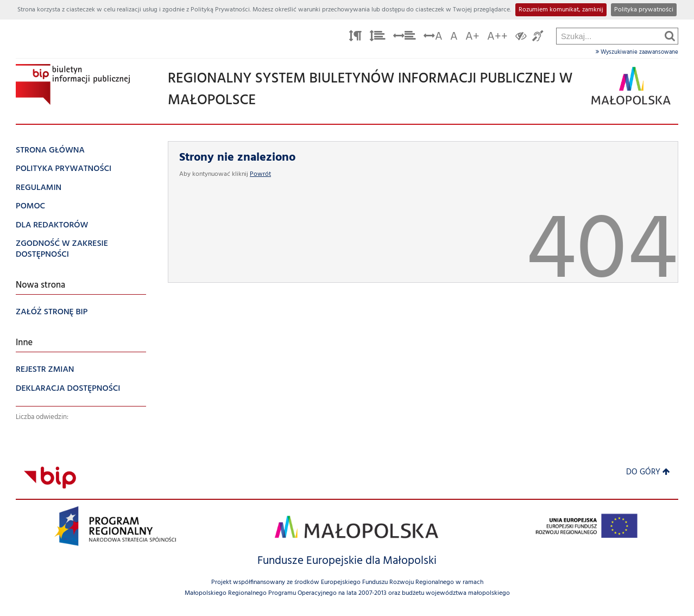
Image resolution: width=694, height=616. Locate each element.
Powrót (260, 174)
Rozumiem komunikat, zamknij (561, 10)
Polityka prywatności (644, 10)
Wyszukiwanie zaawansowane (637, 52)
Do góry (648, 472)
